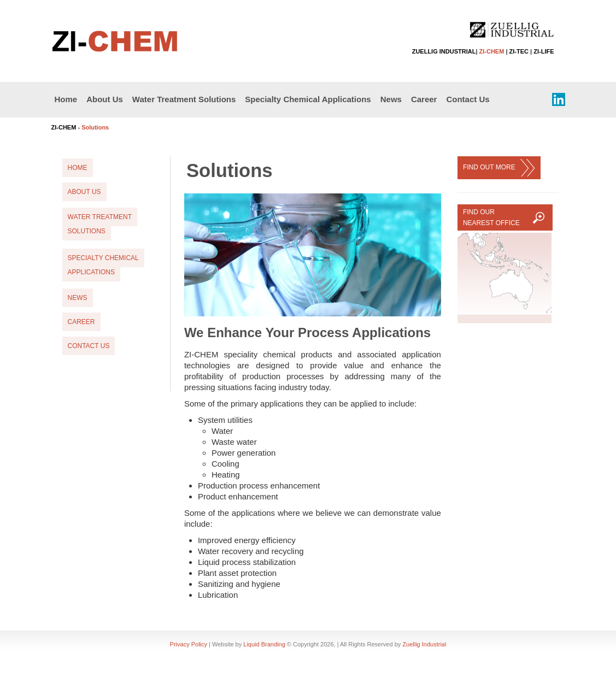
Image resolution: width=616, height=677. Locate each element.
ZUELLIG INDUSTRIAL (444, 51)
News (391, 99)
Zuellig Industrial (424, 644)
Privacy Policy (189, 644)
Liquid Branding (264, 644)
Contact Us (468, 99)
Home (66, 99)
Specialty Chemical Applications (308, 99)
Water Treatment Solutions (184, 99)
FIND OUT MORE (499, 168)
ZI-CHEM (492, 51)
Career (424, 99)
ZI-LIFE (544, 51)
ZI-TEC (519, 51)
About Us (105, 99)
